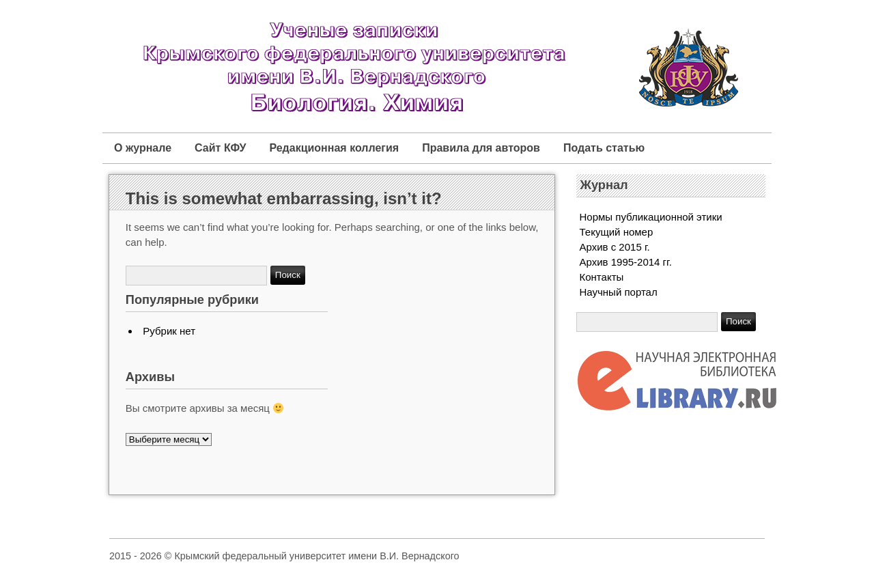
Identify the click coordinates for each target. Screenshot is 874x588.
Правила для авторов (481, 148)
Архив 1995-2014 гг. (626, 262)
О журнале (143, 148)
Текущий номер (617, 232)
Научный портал (619, 292)
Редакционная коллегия (334, 148)
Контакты (602, 277)
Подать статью (604, 148)
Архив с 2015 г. (615, 247)
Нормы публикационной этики (651, 217)
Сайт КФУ (220, 148)
